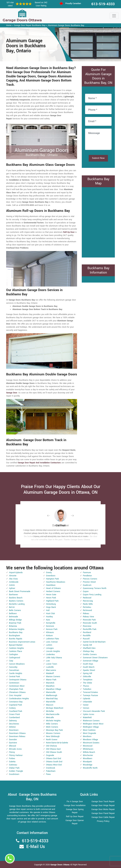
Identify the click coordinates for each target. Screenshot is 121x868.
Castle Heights (16, 673)
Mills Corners (52, 724)
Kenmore (50, 626)
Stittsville (87, 677)
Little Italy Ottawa (54, 658)
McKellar (50, 711)
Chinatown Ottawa (17, 692)
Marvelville (51, 702)
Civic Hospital (15, 695)
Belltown (13, 613)
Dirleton (12, 727)
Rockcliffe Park (90, 629)
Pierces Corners (90, 579)
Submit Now (98, 158)
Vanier (86, 705)
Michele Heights (53, 721)
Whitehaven (88, 749)
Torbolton (87, 689)
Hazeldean (51, 585)
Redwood (87, 598)
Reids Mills (88, 604)
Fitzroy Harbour (16, 755)
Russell (86, 639)
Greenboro (51, 576)
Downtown (14, 730)
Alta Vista (13, 579)
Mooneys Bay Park (54, 730)
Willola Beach (89, 752)
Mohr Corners (52, 727)
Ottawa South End (54, 762)
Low (48, 661)
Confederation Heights (19, 699)
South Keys (88, 664)
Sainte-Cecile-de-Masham (94, 642)
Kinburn (49, 636)
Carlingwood (14, 658)
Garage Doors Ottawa (60, 865)
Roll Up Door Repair (75, 816)
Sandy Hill (87, 645)
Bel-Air (12, 607)
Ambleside (14, 582)
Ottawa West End (54, 765)
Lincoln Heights (53, 651)
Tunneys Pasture (90, 695)
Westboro (87, 736)
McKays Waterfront (55, 708)
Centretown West (17, 686)
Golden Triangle (16, 771)
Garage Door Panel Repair (103, 813)
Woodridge (88, 765)
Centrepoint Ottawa (18, 680)
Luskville (50, 667)
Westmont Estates (91, 743)
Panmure (87, 573)
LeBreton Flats (53, 639)
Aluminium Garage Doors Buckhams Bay (66, 25)
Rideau (86, 613)
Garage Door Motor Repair (103, 809)
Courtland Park (16, 711)
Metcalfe (50, 718)
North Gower (52, 740)
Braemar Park (15, 623)
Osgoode (50, 755)
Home (9, 25)
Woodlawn (88, 758)
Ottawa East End (53, 758)
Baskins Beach (16, 598)
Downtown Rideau (17, 736)
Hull (48, 610)
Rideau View (88, 617)
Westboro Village (90, 740)
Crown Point (14, 714)
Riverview (87, 626)
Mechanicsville (53, 714)
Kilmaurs (50, 632)
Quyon (86, 591)
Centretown (14, 683)
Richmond (87, 610)
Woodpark (87, 762)
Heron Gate (51, 595)
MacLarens (51, 670)
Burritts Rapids (16, 639)
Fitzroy (12, 752)
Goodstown (14, 774)
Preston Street (89, 582)
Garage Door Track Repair (103, 801)
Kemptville (51, 623)
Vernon (86, 708)
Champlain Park (16, 689)
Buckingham (14, 636)
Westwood (88, 746)
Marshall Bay (52, 699)
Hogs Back (51, 607)
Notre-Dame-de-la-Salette (57, 743)
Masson (50, 705)
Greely (49, 573)
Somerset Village (91, 661)
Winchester (88, 755)
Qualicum (87, 585)
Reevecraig (88, 601)
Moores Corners (53, 733)
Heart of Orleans (53, 588)
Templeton (88, 680)
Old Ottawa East (53, 749)
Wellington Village (91, 727)
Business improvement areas (22, 642)
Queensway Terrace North (95, 588)
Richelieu (87, 607)
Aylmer (12, 588)
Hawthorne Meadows (56, 582)
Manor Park (51, 680)
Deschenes (14, 724)
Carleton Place (16, 651)
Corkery (12, 708)
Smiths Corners (90, 654)
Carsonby (13, 667)
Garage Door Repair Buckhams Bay (30, 25)
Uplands (87, 699)
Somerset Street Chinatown (95, 658)
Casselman (14, 670)
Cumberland (14, 718)
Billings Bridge (15, 620)
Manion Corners (53, 677)
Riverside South (90, 623)
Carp (11, 661)
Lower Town (52, 664)
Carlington (13, 654)
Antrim (12, 585)
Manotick (50, 683)
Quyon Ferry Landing (92, 595)
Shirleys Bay (88, 651)
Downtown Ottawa (17, 733)
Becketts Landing (17, 604)
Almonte (13, 576)
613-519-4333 (103, 4)
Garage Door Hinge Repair (103, 805)
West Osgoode (89, 733)
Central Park (14, 677)
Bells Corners (15, 610)
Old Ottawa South (54, 752)
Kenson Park (52, 629)
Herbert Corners (53, 591)
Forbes (12, 758)
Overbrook (50, 768)
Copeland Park (15, 705)
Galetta (12, 762)
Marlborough (52, 695)
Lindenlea (50, 654)
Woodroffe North (90, 768)
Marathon (50, 686)
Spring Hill (87, 673)
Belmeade (13, 617)
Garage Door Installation (75, 805)
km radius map (98, 222)
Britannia (13, 626)
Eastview (13, 743)
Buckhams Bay (16, 632)
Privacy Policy (103, 821)
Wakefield (87, 718)
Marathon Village (54, 689)
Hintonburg (51, 604)
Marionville (51, 692)
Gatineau (13, 765)
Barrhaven (13, 595)
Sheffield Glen (89, 648)
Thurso (86, 686)
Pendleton (87, 576)
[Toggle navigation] (114, 16)
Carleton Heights (16, 648)
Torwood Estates (90, 692)
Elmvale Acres (15, 749)
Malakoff (50, 673)
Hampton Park (52, 579)
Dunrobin (13, 740)
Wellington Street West (93, 724)
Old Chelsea (51, 746)
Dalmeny (13, 721)
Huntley (49, 617)
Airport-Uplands (16, 573)
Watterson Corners (91, 721)
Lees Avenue (52, 642)
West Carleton (89, 730)
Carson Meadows (17, 664)
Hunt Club (50, 613)
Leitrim (49, 645)
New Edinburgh (53, 736)
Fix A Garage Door (75, 801)
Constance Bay (16, 702)
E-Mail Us (36, 847)
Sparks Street (89, 670)
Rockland (87, 632)
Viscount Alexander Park (94, 711)
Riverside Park (89, 620)
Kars (48, 620)
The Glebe (87, 683)
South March (89, 667)
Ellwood (12, 746)
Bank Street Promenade (20, 591)
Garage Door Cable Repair (103, 817)
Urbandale (87, 702)
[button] (51, 516)
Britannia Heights (17, 629)
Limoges (50, 648)
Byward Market (16, 645)
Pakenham (51, 771)
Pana (48, 774)
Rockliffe (87, 636)
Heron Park (51, 598)
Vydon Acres (89, 714)
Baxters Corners (16, 601)
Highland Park (52, 601)
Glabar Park (14, 768)
